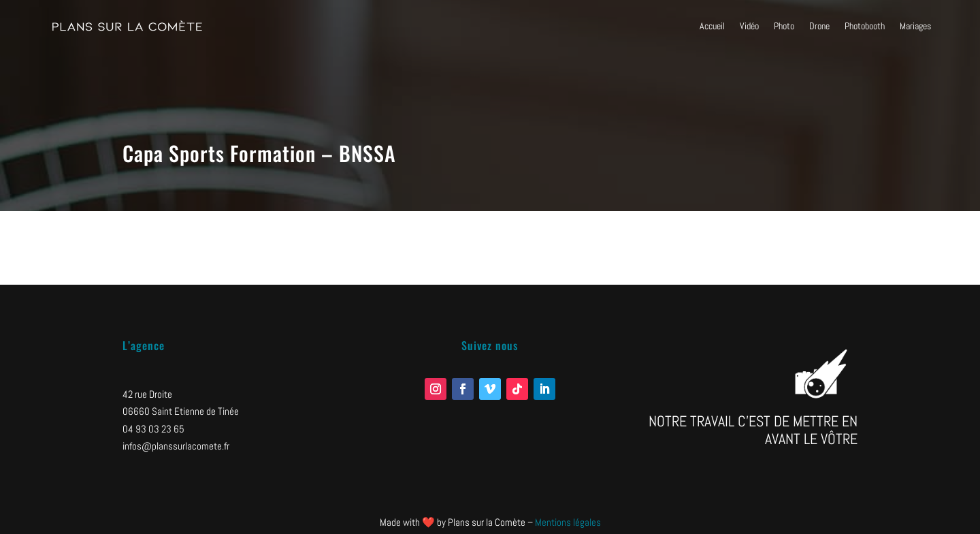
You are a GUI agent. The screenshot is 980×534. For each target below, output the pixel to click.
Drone (819, 26)
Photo (784, 26)
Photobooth (865, 26)
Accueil (712, 26)
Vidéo (749, 26)
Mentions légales (568, 522)
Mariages (915, 26)
